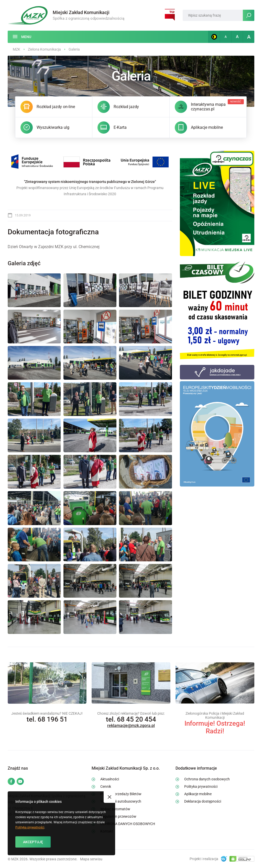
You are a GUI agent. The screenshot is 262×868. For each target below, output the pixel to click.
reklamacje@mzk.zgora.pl (131, 726)
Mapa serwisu (91, 859)
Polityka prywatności (30, 827)
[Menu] (22, 37)
